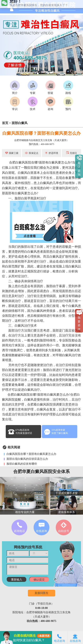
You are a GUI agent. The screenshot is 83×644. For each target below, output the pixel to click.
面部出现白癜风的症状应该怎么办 (27, 459)
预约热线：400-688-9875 (41, 144)
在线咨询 (75, 637)
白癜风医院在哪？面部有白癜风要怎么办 (41, 133)
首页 (5, 123)
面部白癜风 (20, 123)
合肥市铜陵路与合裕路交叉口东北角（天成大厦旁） (41, 140)
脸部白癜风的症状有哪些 (21, 464)
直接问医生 (41, 593)
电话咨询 (59, 637)
